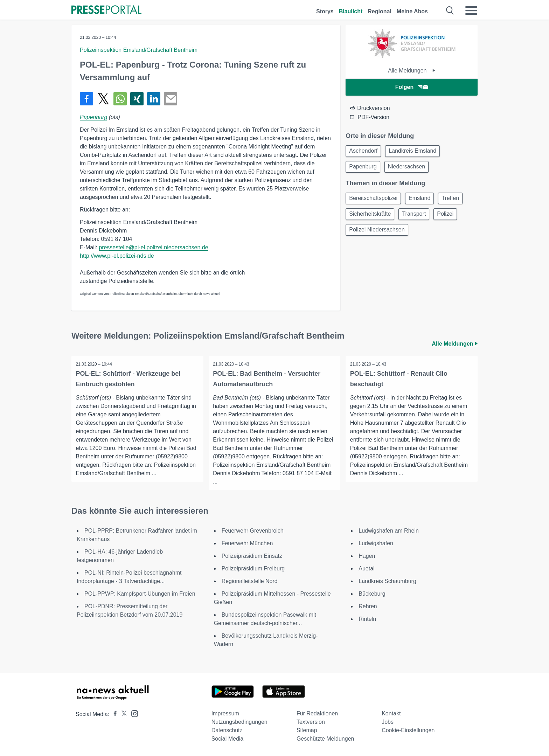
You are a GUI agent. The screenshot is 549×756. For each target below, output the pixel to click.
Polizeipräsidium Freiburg (253, 569)
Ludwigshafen (376, 544)
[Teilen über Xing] (137, 99)
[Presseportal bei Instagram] (133, 713)
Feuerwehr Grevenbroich (253, 531)
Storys (325, 11)
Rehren (368, 607)
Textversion (311, 722)
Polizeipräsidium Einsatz (252, 556)
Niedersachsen (410, 168)
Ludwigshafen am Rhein (389, 531)
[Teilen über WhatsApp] (120, 99)
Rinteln (367, 619)
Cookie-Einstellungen (408, 731)
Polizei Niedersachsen (378, 234)
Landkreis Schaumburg (387, 581)
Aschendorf (364, 151)
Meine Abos (412, 11)
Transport (417, 218)
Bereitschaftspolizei (374, 201)
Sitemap (307, 731)
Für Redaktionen (317, 714)
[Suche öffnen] (450, 11)
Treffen (456, 201)
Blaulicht (351, 11)
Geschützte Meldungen (325, 739)
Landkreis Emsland (416, 151)
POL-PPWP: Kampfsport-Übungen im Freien (140, 594)
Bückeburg (372, 594)
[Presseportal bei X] (122, 715)
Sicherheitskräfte (371, 218)
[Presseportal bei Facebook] (113, 715)
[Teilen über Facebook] (86, 99)
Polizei (450, 218)
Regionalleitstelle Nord (250, 581)
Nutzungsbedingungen (239, 722)
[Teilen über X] (103, 99)
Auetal (366, 569)
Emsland (423, 201)
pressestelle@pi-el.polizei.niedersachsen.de (153, 247)
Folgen (412, 87)
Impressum (225, 714)
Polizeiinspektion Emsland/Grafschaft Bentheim (139, 50)
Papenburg (93, 117)
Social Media (228, 739)
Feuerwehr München (247, 544)
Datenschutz (227, 731)
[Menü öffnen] (471, 11)
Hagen (367, 556)
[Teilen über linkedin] (154, 99)
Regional (380, 11)
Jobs (388, 722)
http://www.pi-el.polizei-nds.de (117, 256)
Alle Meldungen (412, 71)
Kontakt (391, 714)
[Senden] (171, 99)
